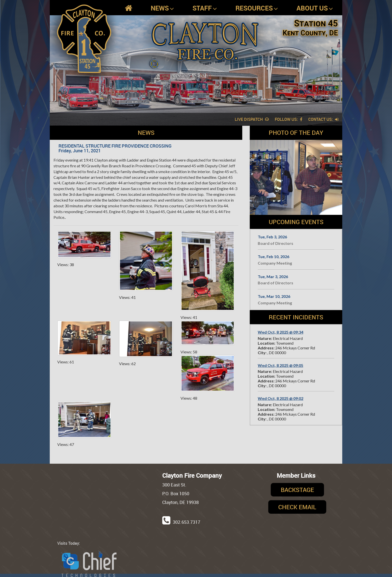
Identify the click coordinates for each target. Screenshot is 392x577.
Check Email (297, 507)
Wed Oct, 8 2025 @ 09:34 (280, 332)
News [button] (162, 8)
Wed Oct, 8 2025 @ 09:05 (280, 365)
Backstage (297, 490)
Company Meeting (275, 263)
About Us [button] (315, 8)
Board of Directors (275, 243)
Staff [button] (205, 8)
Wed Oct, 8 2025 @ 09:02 (280, 398)
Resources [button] (257, 8)
